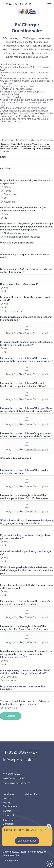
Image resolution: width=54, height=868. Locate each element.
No (6, 218)
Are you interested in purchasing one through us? (25, 553)
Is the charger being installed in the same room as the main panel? (26, 587)
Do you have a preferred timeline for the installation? (23, 688)
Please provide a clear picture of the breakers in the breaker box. (27, 318)
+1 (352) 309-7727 (20, 752)
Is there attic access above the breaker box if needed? (25, 299)
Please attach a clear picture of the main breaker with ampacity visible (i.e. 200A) (23, 385)
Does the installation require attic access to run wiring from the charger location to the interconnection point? (26, 654)
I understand (11, 708)
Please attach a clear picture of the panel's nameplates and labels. (24, 472)
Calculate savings (27, 841)
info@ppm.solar (18, 760)
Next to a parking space (17, 233)
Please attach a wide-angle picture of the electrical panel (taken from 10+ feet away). (25, 497)
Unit (6, 198)
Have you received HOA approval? (20, 284)
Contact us (27, 23)
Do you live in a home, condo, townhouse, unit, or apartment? (26, 182)
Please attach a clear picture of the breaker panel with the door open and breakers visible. (27, 360)
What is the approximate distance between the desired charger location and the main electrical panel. (27, 570)
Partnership (9, 816)
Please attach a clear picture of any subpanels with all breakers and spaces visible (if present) (26, 435)
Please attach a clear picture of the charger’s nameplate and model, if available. (25, 603)
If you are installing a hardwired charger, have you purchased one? (25, 537)
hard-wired (10, 681)
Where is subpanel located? (16, 458)
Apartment (10, 202)
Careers (7, 811)
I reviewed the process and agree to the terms (28, 140)
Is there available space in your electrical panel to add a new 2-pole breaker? (26, 344)
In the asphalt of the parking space (22, 237)
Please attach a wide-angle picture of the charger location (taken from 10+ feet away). (25, 628)
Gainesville (31, 794)
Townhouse (10, 194)
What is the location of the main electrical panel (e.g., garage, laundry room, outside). (27, 522)
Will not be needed (14, 311)
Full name (6, 169)
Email (4, 157)
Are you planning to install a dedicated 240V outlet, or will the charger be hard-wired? (25, 672)
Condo (8, 191)
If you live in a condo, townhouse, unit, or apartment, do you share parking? (23, 209)
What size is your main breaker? (18, 243)
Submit (11, 716)
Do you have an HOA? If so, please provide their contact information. (26, 271)
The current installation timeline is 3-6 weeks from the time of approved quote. (25, 703)
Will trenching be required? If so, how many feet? (24, 256)
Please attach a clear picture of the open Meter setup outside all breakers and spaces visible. (26, 410)
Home (7, 187)
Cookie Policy (10, 861)
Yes (6, 214)
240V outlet (10, 677)
